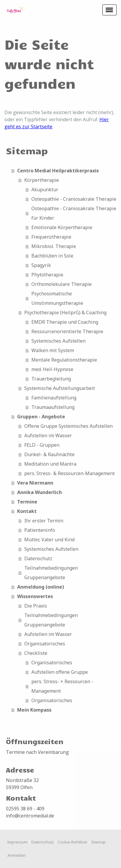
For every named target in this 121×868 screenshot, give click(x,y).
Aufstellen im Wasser (48, 435)
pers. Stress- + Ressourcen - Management (62, 686)
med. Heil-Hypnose (52, 369)
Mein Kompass (34, 710)
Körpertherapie (42, 180)
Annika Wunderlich (39, 492)
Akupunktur (45, 190)
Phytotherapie (47, 275)
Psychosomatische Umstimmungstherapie (57, 298)
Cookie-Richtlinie (72, 842)
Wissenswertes (35, 596)
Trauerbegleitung (51, 379)
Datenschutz (38, 558)
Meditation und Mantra (50, 464)
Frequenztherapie (51, 237)
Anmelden (17, 855)
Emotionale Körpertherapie (62, 227)
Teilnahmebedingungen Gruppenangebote (51, 573)
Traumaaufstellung (53, 407)
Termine (27, 502)
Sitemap (98, 842)
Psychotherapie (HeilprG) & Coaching (65, 312)
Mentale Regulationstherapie (64, 360)
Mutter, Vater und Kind (49, 540)
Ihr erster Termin (44, 521)
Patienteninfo (40, 530)
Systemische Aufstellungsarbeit (60, 388)
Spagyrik (41, 265)
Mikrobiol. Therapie (54, 246)
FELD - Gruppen (42, 445)
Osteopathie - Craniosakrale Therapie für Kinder (74, 213)
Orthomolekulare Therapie (62, 284)
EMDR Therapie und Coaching (65, 322)
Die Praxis (36, 606)
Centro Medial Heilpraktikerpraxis (58, 171)
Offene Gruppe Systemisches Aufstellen (68, 426)
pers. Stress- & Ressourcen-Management (70, 473)
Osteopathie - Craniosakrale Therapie (74, 199)
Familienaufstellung (54, 398)
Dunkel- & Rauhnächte (49, 454)
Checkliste (36, 653)
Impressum (17, 842)
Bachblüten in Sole (52, 256)
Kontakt (27, 511)
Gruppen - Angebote (41, 417)
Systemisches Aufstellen (58, 341)
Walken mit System (53, 350)
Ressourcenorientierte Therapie (67, 331)
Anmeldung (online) (41, 587)
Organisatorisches (45, 644)
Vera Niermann (35, 483)
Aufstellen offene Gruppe (60, 672)
